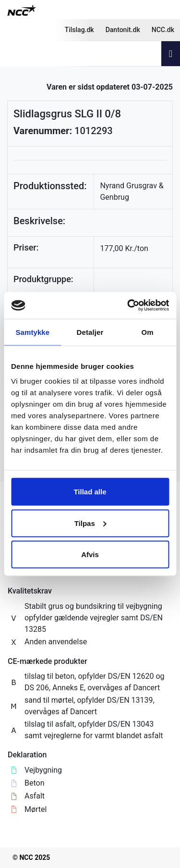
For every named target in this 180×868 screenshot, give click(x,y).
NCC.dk (163, 30)
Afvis (90, 554)
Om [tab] (148, 332)
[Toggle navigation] (171, 54)
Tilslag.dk (79, 30)
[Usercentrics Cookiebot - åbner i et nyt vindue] (128, 306)
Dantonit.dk (123, 30)
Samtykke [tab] (32, 332)
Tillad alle (90, 492)
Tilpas (90, 523)
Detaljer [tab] (90, 332)
